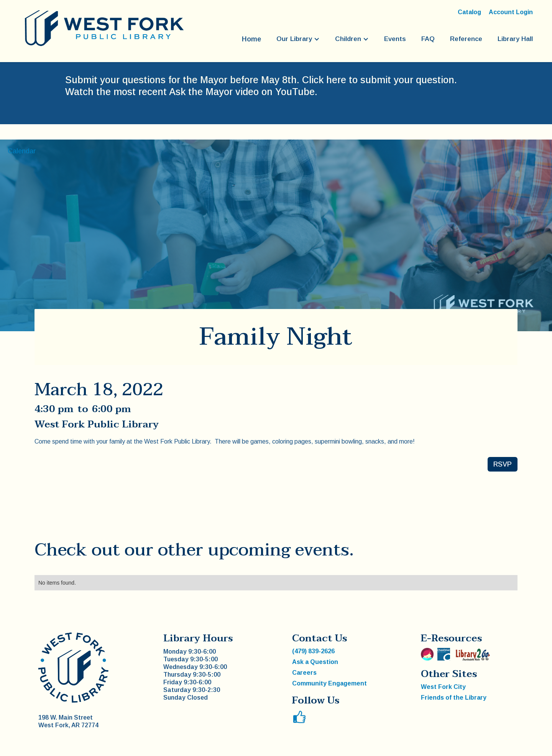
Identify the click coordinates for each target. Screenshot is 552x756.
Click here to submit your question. (379, 80)
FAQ (428, 39)
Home (251, 39)
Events (395, 39)
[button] (298, 39)
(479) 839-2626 (313, 651)
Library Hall (515, 39)
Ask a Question (315, 662)
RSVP (503, 464)
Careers (304, 673)
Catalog (469, 12)
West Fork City (443, 687)
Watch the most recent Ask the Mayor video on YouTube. (191, 92)
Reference (466, 39)
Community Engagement (329, 683)
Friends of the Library (454, 698)
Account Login (511, 12)
